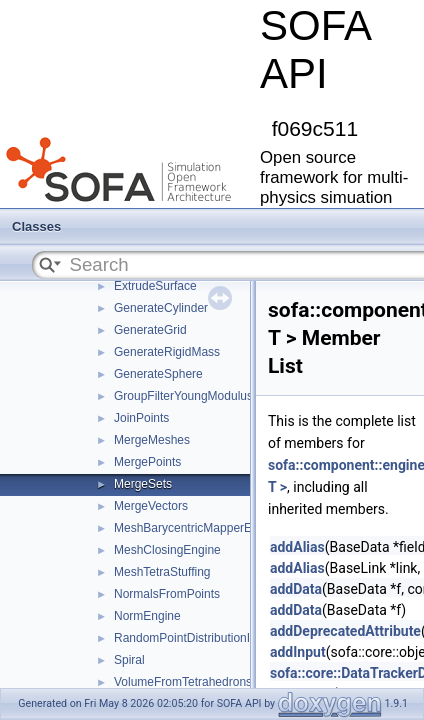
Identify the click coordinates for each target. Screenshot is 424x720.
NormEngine (147, 616)
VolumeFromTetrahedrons (183, 682)
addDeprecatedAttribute (345, 631)
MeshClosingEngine (167, 550)
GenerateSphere (158, 374)
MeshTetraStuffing (162, 572)
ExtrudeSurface (155, 286)
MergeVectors (151, 506)
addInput (298, 652)
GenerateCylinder (161, 308)
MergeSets (143, 484)
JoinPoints (141, 418)
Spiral (129, 660)
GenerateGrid (150, 330)
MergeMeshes (152, 440)
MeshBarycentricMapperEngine (197, 528)
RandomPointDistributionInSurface (206, 638)
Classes (36, 226)
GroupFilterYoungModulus (183, 396)
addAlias (297, 547)
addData (296, 589)
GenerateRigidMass (167, 352)
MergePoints (147, 462)
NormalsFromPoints (167, 594)
